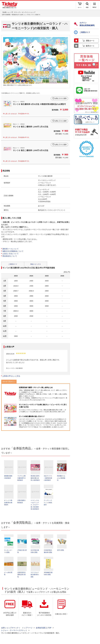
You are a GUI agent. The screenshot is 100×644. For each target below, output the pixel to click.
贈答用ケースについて (11, 249)
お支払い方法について (11, 254)
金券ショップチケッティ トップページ (17, 630)
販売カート (90, 46)
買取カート (90, 41)
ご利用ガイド (13, 264)
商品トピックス (36, 264)
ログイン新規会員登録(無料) (84, 24)
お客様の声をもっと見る (11, 376)
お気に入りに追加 (61, 98)
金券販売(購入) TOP (44, 630)
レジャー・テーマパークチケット (14, 633)
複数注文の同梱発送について (13, 251)
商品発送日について (10, 256)
